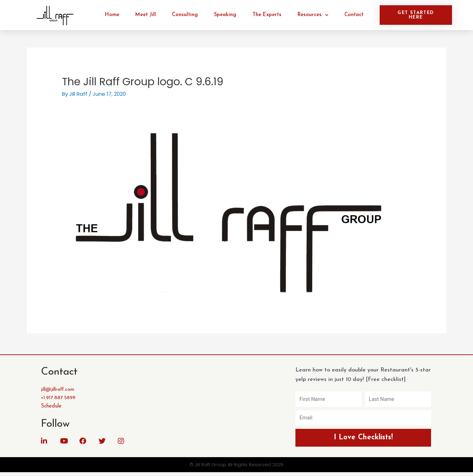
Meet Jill (146, 15)
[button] (416, 15)
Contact (354, 15)
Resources (313, 15)
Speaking (225, 15)
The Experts (267, 15)
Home (112, 15)
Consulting (185, 15)
